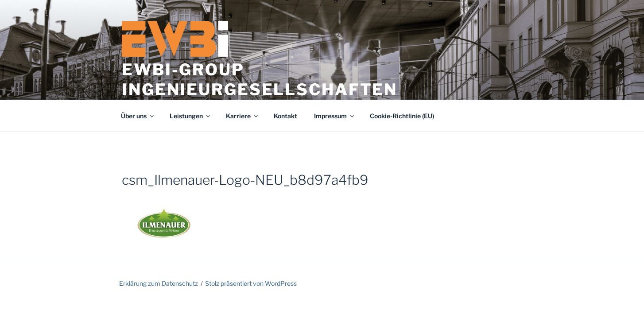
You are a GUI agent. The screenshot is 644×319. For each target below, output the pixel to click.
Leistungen (190, 116)
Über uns (138, 116)
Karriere (242, 116)
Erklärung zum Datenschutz (159, 283)
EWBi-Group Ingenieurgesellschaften (260, 80)
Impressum (335, 116)
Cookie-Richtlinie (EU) (402, 116)
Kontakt (285, 116)
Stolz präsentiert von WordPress (251, 283)
